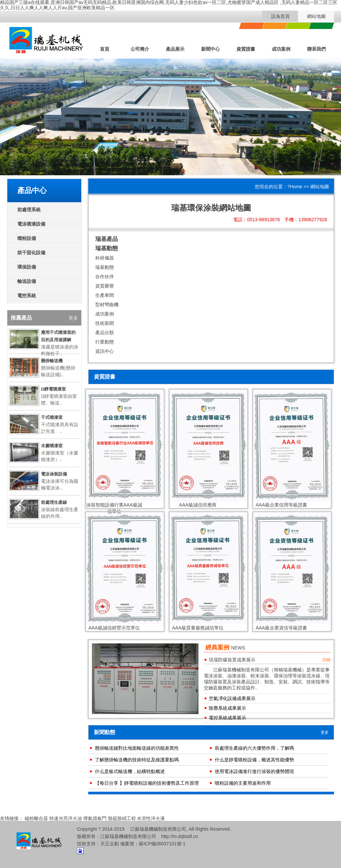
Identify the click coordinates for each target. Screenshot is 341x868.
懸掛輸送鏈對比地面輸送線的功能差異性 (137, 748)
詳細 (326, 660)
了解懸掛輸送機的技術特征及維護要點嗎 (137, 760)
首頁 (105, 49)
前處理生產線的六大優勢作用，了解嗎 (254, 748)
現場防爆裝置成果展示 (232, 660)
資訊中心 (105, 351)
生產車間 (105, 295)
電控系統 (27, 296)
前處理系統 (29, 210)
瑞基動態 (107, 248)
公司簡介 (140, 49)
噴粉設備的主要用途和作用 (243, 783)
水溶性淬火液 (151, 818)
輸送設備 (27, 281)
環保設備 (27, 267)
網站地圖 (316, 16)
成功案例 (281, 49)
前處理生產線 (54, 502)
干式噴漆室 (52, 417)
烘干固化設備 (31, 253)
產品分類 (105, 333)
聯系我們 (316, 49)
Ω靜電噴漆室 (53, 389)
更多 (325, 732)
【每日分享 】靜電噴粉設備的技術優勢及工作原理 (147, 783)
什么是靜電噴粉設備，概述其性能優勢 (254, 760)
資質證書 (246, 49)
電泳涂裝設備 (54, 474)
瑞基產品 (107, 239)
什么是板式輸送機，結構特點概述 (130, 771)
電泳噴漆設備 (31, 224)
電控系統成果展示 (227, 718)
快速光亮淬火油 (66, 818)
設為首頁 (280, 16)
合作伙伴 (105, 277)
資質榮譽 (105, 286)
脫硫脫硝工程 (122, 818)
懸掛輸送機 (52, 361)
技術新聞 (105, 323)
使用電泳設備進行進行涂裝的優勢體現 (254, 771)
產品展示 (175, 49)
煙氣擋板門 (95, 818)
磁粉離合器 (36, 818)
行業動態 (105, 342)
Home (296, 187)
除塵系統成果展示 (227, 708)
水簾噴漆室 (52, 446)
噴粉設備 (27, 238)
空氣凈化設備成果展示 (232, 698)
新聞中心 (210, 49)
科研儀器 (105, 258)
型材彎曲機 (107, 305)
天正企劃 (110, 844)
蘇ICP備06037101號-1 (162, 844)
